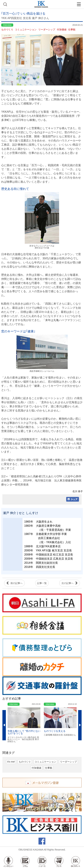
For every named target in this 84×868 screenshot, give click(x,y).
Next (80, 725)
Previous (4, 725)
